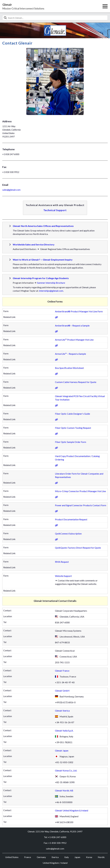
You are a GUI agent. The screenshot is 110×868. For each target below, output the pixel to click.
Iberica (55, 857)
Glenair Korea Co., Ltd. (66, 770)
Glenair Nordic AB (64, 790)
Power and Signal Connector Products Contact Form (81, 505)
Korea (89, 857)
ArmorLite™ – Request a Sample (70, 354)
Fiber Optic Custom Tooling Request (73, 428)
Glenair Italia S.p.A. (64, 731)
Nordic (101, 857)
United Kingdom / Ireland (55, 863)
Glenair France (62, 671)
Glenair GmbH (62, 691)
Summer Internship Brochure (51, 283)
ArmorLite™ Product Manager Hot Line (74, 340)
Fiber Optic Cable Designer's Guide (72, 414)
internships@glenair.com (51, 291)
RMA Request (62, 562)
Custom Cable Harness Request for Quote (76, 382)
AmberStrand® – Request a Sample (72, 325)
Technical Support (55, 210)
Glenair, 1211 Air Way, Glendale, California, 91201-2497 (55, 831)
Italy (67, 857)
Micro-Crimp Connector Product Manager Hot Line (80, 491)
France (28, 857)
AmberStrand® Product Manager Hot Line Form (79, 311)
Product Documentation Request (71, 519)
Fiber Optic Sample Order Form (71, 442)
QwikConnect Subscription (68, 534)
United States (12, 857)
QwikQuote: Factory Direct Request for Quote (78, 548)
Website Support (63, 576)
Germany (41, 857)
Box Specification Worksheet (69, 368)
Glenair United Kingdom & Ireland (72, 810)
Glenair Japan (62, 751)
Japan (77, 857)
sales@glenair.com (11, 190)
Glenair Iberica (62, 711)
